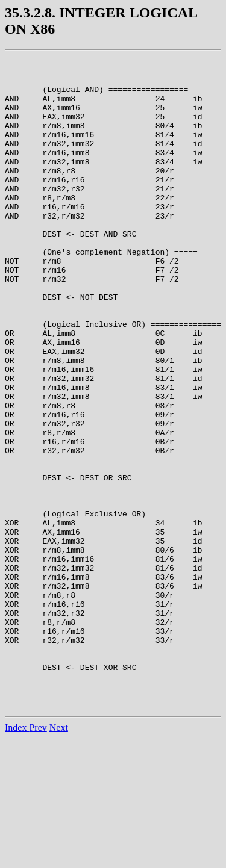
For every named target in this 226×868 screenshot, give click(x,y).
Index (17, 857)
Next (59, 857)
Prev (38, 857)
